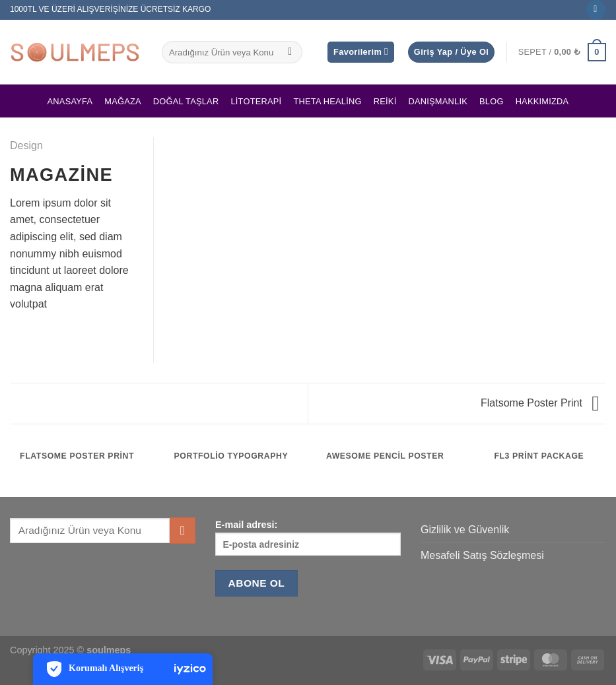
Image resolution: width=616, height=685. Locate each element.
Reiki (385, 101)
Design (26, 146)
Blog (492, 101)
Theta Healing (327, 101)
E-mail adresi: (308, 538)
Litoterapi (256, 101)
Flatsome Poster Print (540, 403)
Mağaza (123, 101)
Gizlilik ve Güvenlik (465, 530)
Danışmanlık (438, 101)
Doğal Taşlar (186, 101)
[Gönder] (290, 52)
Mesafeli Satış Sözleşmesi (482, 555)
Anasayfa (70, 101)
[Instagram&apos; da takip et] (596, 10)
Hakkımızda (542, 101)
